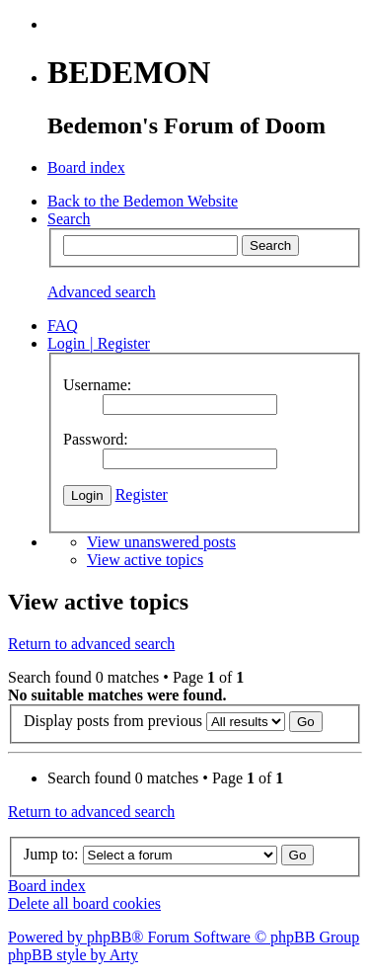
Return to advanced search (91, 644)
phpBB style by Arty (73, 955)
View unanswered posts (161, 542)
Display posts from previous (173, 721)
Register (142, 494)
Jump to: (51, 854)
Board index (47, 886)
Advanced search (102, 292)
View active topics (145, 560)
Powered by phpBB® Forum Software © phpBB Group (184, 937)
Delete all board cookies (84, 903)
